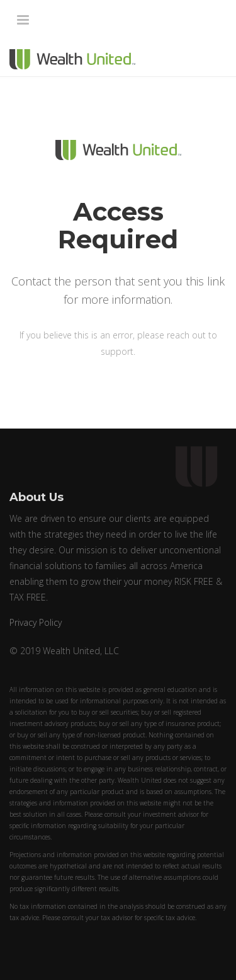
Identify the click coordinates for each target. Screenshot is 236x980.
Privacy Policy (36, 622)
